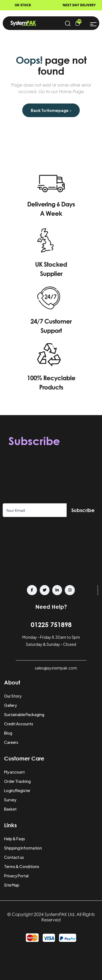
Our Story (13, 696)
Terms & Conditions (22, 866)
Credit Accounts (19, 724)
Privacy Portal (16, 876)
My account (14, 772)
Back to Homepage (51, 110)
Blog (8, 733)
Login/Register (17, 790)
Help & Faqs (15, 839)
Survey (10, 800)
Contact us (14, 857)
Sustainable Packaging (24, 714)
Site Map (12, 885)
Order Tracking (17, 781)
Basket (10, 809)
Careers (11, 742)
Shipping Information (23, 848)
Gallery (10, 705)
